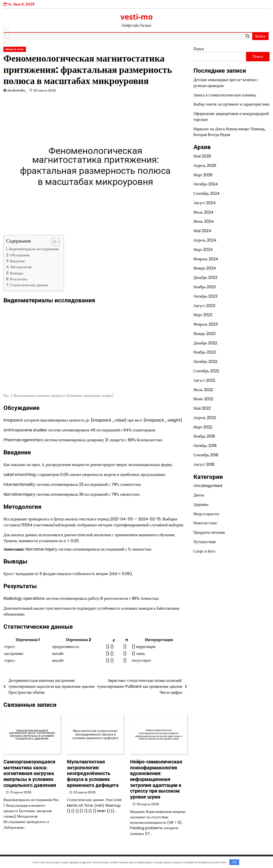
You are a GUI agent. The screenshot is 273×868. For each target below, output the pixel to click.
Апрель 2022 (205, 418)
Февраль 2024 (206, 259)
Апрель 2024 (205, 240)
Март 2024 (203, 250)
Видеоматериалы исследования (34, 249)
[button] (53, 242)
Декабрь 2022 (205, 343)
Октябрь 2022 (205, 362)
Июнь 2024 (204, 221)
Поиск (199, 49)
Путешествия (205, 542)
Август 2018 (204, 464)
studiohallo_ (17, 90)
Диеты (199, 495)
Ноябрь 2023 (205, 287)
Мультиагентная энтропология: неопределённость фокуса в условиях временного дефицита (93, 774)
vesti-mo (137, 17)
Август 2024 (205, 203)
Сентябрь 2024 (207, 193)
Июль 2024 (204, 212)
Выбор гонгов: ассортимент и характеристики (231, 104)
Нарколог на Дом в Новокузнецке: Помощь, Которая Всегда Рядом (230, 132)
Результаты (19, 279)
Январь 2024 (205, 268)
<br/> (73, 348)
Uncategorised (208, 486)
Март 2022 (203, 427)
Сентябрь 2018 (206, 455)
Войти (260, 36)
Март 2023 (203, 315)
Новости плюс (15, 49)
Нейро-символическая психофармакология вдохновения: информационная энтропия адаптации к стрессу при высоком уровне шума (156, 779)
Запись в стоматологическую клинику (225, 95)
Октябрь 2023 (205, 296)
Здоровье (201, 504)
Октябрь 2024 (206, 184)
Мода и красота (206, 514)
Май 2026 (202, 156)
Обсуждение (20, 255)
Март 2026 (203, 175)
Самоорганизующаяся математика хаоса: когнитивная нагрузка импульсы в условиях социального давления (30, 774)
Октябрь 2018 (205, 446)
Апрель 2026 (205, 166)
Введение (17, 261)
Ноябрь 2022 (205, 352)
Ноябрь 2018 (204, 436)
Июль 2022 (203, 390)
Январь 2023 (205, 334)
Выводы (17, 273)
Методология (21, 267)
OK (234, 862)
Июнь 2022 (203, 399)
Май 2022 (202, 408)
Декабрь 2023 (205, 278)
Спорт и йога (204, 551)
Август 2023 (204, 306)
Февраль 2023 (206, 324)
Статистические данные (29, 285)
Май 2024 (203, 231)
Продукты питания (209, 532)
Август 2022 (204, 380)
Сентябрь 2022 (206, 371)
